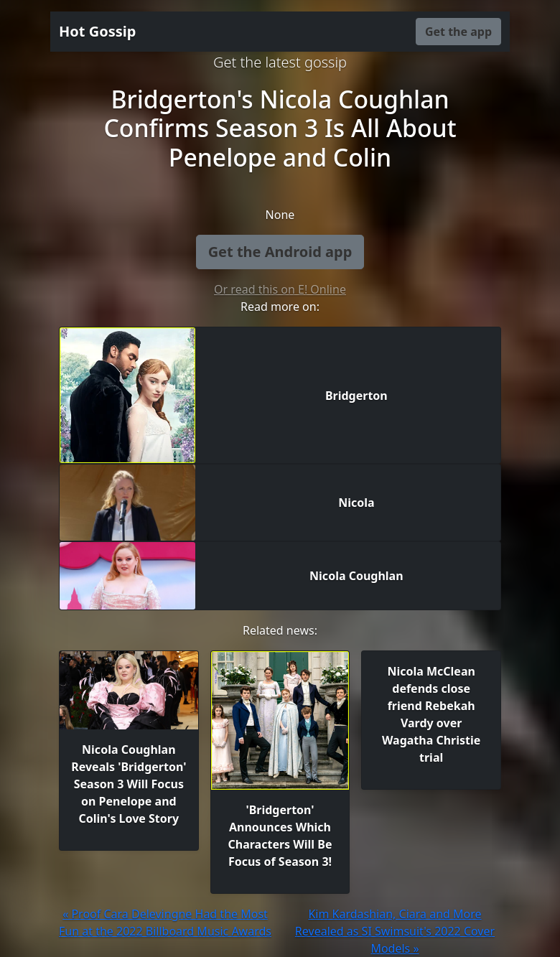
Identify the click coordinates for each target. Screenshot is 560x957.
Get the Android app (280, 252)
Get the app (458, 32)
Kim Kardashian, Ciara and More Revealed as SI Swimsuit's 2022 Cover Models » (395, 931)
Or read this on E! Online (280, 289)
